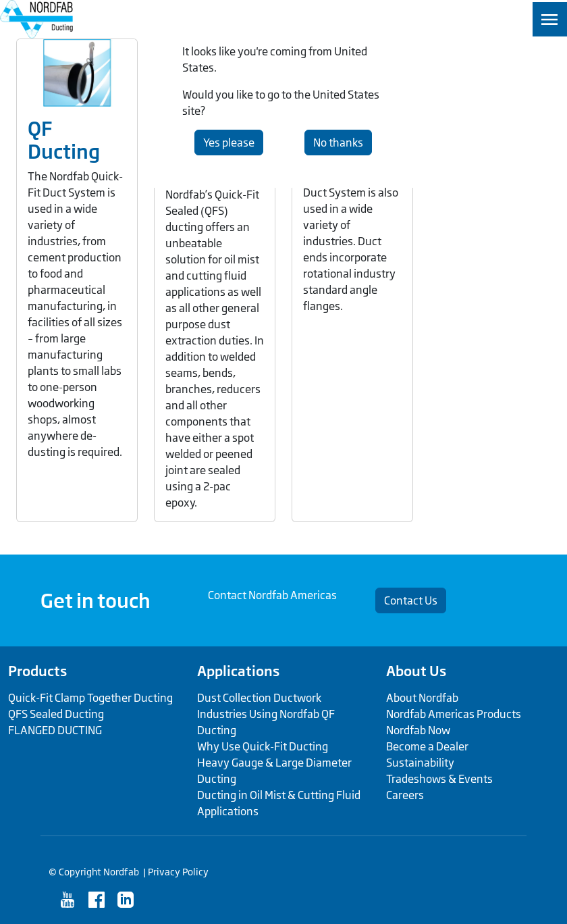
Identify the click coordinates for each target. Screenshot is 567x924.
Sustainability (420, 763)
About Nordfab (422, 698)
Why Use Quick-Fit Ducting (263, 746)
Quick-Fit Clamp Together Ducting (90, 698)
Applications (238, 671)
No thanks (338, 143)
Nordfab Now (418, 730)
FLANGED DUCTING (55, 730)
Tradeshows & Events (439, 779)
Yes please (229, 143)
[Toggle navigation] (550, 19)
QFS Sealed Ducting (56, 714)
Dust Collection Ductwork (259, 698)
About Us (416, 671)
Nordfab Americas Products (454, 714)
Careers (405, 795)
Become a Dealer (427, 746)
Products (37, 671)
